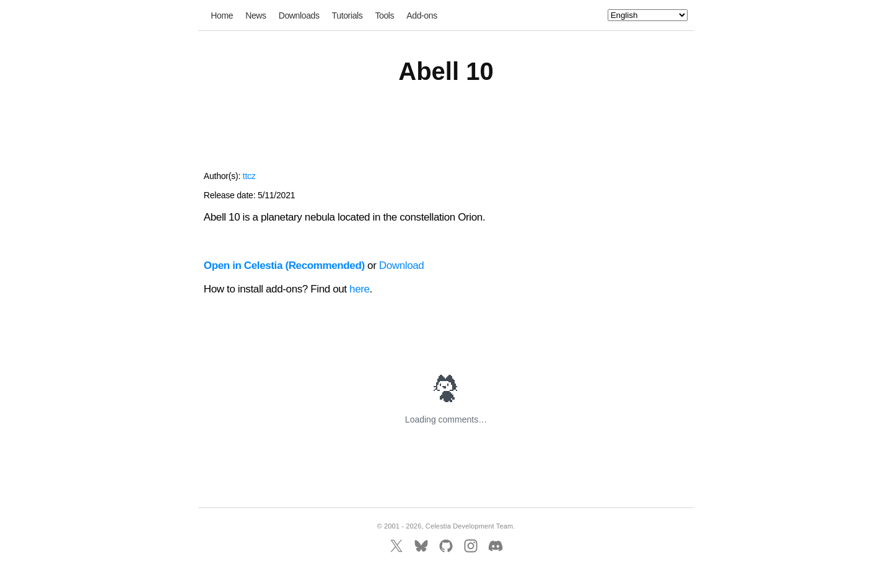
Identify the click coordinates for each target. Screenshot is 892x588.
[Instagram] (471, 546)
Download (402, 265)
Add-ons (422, 15)
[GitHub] (446, 546)
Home (222, 15)
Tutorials (348, 15)
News (256, 15)
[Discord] (496, 546)
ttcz (249, 176)
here (360, 289)
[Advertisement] (446, 135)
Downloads (299, 15)
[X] (396, 546)
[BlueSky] (421, 546)
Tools (384, 15)
